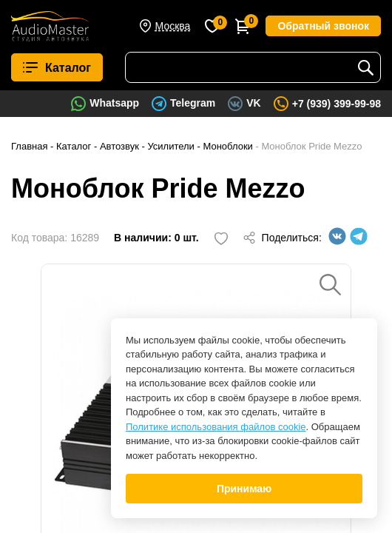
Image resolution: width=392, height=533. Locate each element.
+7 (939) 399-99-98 (337, 104)
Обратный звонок (323, 26)
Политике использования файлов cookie (216, 427)
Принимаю (244, 489)
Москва (173, 26)
